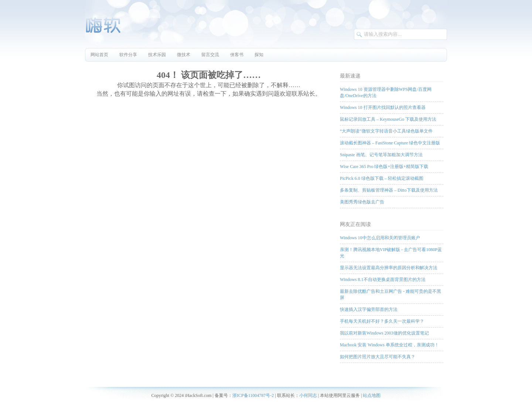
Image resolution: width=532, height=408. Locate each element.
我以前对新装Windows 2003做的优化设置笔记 (384, 333)
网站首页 (99, 55)
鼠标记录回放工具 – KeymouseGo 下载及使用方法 (388, 119)
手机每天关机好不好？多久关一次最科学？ (382, 321)
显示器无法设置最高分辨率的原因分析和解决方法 (389, 268)
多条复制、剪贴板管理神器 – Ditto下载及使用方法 (389, 190)
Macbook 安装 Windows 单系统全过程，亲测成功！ (389, 345)
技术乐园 (157, 55)
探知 (259, 55)
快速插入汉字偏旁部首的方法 (369, 309)
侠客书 (237, 55)
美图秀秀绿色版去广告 (362, 202)
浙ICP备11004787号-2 (253, 395)
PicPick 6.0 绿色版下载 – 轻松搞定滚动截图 (382, 178)
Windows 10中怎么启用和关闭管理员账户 (380, 238)
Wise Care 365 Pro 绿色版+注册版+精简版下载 (384, 167)
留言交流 (210, 55)
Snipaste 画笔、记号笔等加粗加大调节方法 (381, 155)
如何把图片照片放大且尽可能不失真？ (378, 357)
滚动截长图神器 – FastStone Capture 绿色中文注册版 (390, 143)
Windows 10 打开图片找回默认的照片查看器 (383, 107)
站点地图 (372, 395)
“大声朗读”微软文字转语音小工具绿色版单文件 (386, 131)
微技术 (184, 55)
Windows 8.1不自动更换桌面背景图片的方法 (383, 280)
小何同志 (308, 395)
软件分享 (128, 55)
